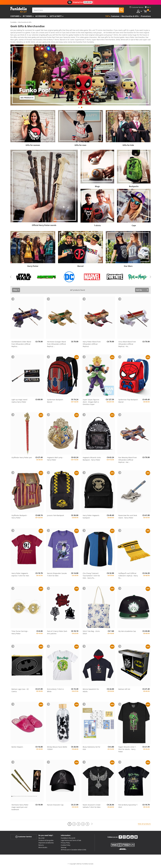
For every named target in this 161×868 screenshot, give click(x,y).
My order (42, 839)
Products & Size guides (46, 841)
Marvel (80, 267)
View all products (144, 825)
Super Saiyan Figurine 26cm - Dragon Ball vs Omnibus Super (91, 403)
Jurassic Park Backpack (56, 516)
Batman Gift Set (124, 690)
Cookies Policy (66, 846)
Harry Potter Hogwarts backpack (91, 517)
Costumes (15, 16)
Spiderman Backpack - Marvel (55, 402)
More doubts (43, 848)
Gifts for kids (128, 146)
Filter (15, 291)
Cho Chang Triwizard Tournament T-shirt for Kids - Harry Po (91, 576)
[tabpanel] (81, 76)
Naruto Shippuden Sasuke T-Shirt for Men (57, 575)
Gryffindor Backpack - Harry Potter (20, 517)
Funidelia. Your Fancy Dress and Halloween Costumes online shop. (19, 10)
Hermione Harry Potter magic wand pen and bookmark (20, 808)
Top (107, 16)
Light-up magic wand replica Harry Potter (19, 402)
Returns (41, 846)
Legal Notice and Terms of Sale (71, 841)
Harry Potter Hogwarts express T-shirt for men (20, 575)
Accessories (41, 16)
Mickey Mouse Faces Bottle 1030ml (57, 749)
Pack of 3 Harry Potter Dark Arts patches (57, 633)
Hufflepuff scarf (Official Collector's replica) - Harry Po (128, 576)
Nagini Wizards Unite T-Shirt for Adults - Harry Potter (127, 750)
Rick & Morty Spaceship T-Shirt (128, 807)
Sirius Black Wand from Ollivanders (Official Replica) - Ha (127, 345)
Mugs (97, 187)
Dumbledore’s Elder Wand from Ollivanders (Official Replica (21, 345)
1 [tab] (79, 109)
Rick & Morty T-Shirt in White (55, 691)
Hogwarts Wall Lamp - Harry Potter (55, 459)
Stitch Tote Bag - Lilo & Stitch (91, 633)
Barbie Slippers (17, 748)
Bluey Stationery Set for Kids (92, 749)
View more (17, 43)
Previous (15, 76)
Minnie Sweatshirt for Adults (91, 691)
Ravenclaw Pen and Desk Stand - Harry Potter (128, 517)
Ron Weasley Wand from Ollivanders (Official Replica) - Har (128, 461)
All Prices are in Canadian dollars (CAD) (73, 850)
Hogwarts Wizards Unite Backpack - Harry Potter (92, 459)
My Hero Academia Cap (127, 632)
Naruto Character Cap (55, 806)
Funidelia (13, 22)
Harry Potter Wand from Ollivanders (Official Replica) (92, 345)
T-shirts (97, 226)
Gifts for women (33, 146)
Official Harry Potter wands (44, 226)
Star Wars (128, 267)
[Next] (92, 825)
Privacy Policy (65, 843)
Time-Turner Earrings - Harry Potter (20, 633)
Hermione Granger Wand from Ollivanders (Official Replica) (56, 345)
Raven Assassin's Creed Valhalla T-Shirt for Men (92, 807)
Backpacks (134, 187)
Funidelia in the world (68, 839)
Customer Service (24, 837)
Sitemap (64, 848)
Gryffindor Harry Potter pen (22, 458)
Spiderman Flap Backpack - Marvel (129, 402)
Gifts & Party (56, 16)
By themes (27, 16)
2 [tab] (82, 109)
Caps (134, 226)
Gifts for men (80, 146)
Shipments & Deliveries (46, 843)
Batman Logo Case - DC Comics (20, 691)
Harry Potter (33, 267)
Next (146, 76)
